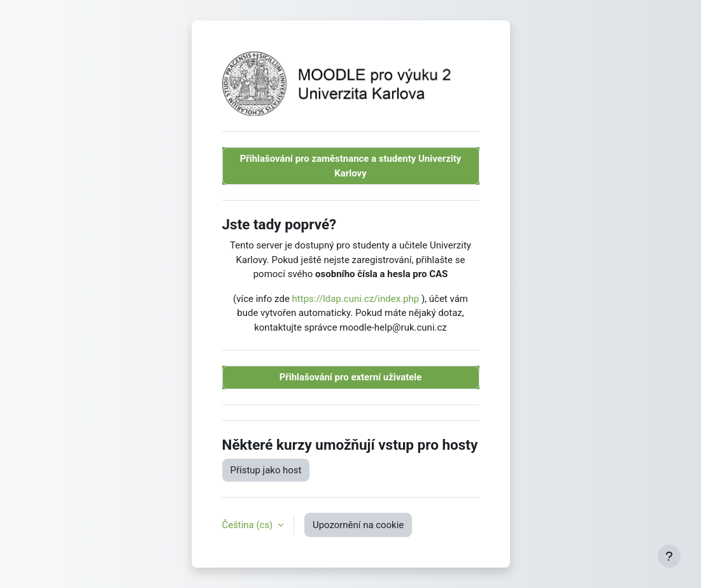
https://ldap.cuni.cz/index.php (356, 299)
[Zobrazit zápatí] (669, 556)
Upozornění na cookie (358, 525)
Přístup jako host (266, 470)
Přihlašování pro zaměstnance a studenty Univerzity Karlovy (351, 166)
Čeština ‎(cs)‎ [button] (249, 525)
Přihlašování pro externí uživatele (351, 377)
